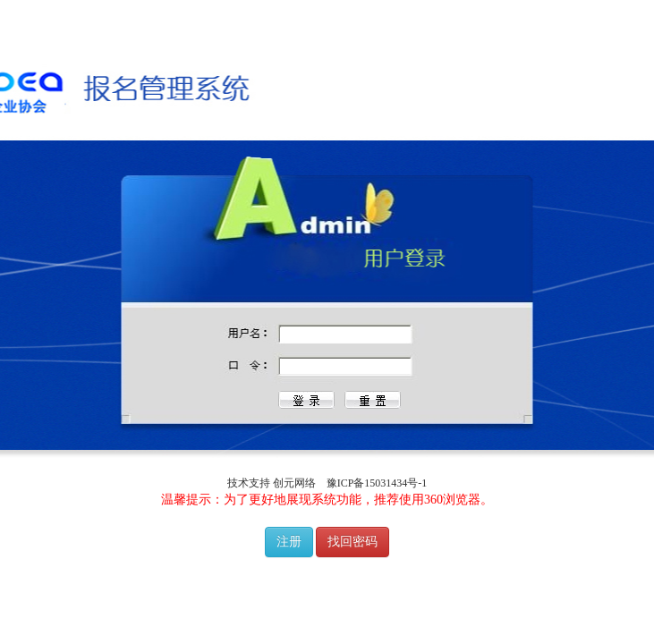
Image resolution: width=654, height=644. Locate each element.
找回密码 (352, 542)
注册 (289, 542)
